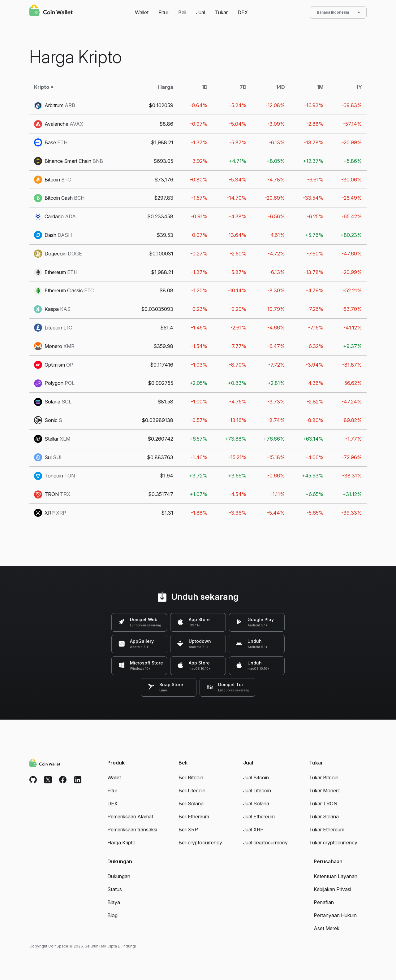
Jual (201, 12)
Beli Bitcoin (191, 777)
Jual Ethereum (259, 817)
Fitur (163, 12)
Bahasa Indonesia (338, 12)
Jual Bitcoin (256, 777)
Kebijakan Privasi (332, 889)
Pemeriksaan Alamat (130, 817)
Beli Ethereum (194, 817)
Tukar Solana (324, 817)
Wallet (142, 12)
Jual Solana (256, 804)
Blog (112, 915)
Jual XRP (253, 830)
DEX (243, 12)
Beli (182, 12)
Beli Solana (191, 804)
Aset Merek (327, 928)
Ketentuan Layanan (336, 876)
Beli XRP (188, 830)
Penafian (324, 902)
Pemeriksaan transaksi (132, 830)
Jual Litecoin (257, 791)
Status (115, 889)
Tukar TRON (323, 804)
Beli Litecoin (192, 791)
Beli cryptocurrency (200, 843)
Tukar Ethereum (327, 830)
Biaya (114, 902)
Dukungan (119, 876)
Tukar (221, 12)
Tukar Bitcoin (324, 777)
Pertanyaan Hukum (335, 915)
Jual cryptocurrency (265, 843)
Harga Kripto (121, 843)
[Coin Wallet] (51, 11)
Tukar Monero (325, 791)
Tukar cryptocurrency (333, 843)
